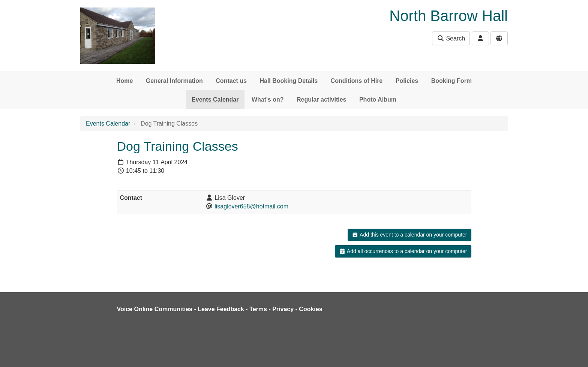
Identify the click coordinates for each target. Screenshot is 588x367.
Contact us (231, 81)
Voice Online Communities (155, 309)
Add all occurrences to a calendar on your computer (403, 251)
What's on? (268, 100)
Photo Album (378, 100)
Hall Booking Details (289, 81)
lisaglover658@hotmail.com (251, 206)
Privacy (283, 309)
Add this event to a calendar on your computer (409, 235)
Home (124, 81)
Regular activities (322, 100)
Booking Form (451, 81)
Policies (407, 81)
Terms (258, 309)
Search (451, 38)
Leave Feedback (221, 309)
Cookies (310, 309)
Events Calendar (215, 100)
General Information (174, 81)
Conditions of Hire (357, 81)
